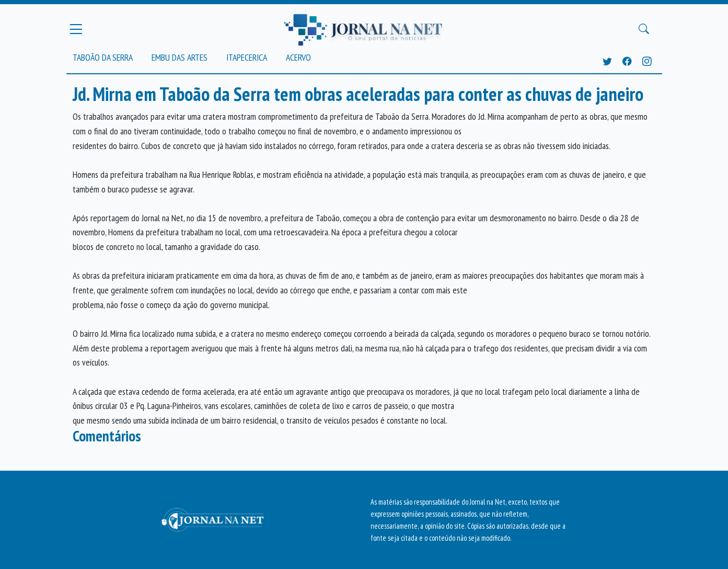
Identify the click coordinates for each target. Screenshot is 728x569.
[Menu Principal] (76, 29)
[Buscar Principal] (644, 29)
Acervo (298, 57)
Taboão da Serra (103, 57)
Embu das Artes (180, 57)
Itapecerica (247, 57)
